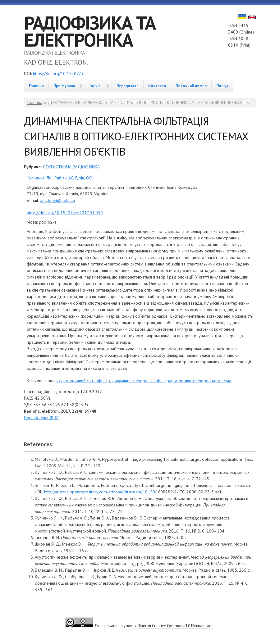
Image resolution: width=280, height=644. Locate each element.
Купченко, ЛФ (40, 178)
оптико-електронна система (205, 381)
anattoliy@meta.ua (57, 200)
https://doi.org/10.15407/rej (59, 74)
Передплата (128, 86)
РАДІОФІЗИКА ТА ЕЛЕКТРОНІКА (90, 31)
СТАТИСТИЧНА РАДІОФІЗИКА (71, 167)
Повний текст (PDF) (42, 418)
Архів (96, 86)
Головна (36, 86)
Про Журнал (64, 86)
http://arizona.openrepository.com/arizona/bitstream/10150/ (100, 492)
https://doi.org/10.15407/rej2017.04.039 (65, 213)
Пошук (222, 86)
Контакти (157, 86)
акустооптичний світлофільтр (83, 381)
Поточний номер (191, 86)
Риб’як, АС (64, 178)
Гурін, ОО (84, 178)
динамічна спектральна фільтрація (144, 381)
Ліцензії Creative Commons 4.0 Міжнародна (175, 626)
